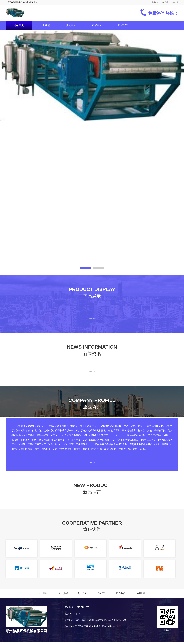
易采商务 (155, 2)
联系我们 (123, 25)
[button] (86, 268)
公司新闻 (82, 596)
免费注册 (175, 2)
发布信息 (165, 2)
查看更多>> (92, 319)
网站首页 (19, 25)
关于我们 (45, 25)
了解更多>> (92, 465)
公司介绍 (63, 596)
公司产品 (102, 596)
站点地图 (140, 596)
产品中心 (97, 25)
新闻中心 (71, 25)
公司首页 (44, 596)
